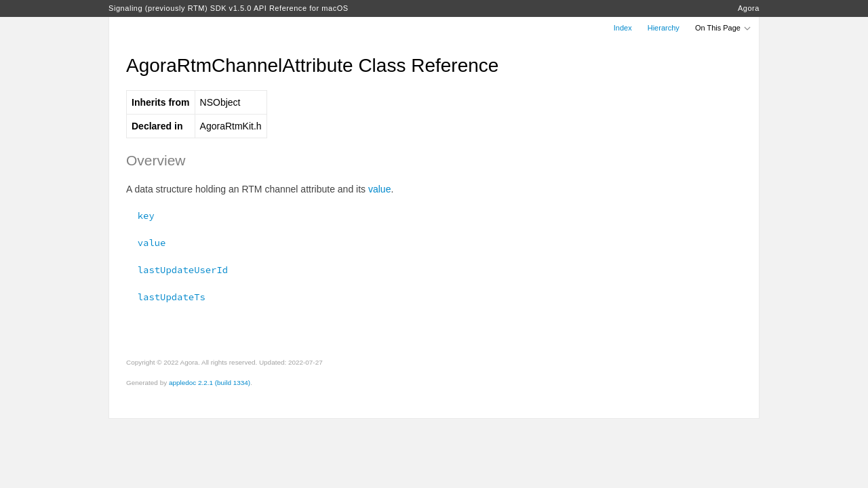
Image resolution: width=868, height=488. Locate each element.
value (379, 189)
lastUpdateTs (166, 297)
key (140, 216)
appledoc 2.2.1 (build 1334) (210, 383)
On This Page (724, 28)
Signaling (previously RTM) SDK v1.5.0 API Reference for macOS (229, 8)
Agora (749, 8)
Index (623, 28)
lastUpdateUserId (177, 270)
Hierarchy (664, 28)
